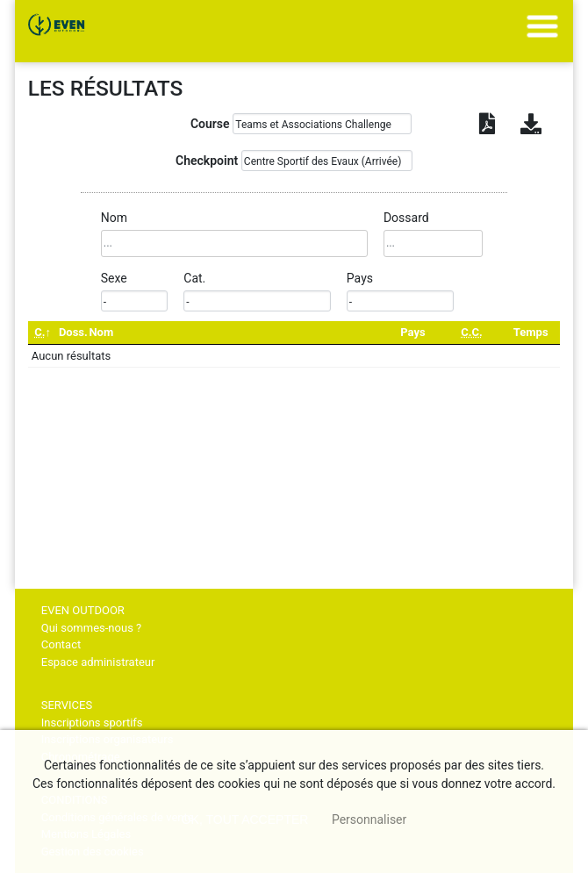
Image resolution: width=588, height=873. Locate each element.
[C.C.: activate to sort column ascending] (472, 333)
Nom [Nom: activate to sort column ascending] (101, 332)
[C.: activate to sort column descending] (43, 333)
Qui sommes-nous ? (91, 628)
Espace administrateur (98, 662)
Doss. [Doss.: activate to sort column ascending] (73, 332)
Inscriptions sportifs (92, 723)
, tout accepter (245, 819)
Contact (61, 644)
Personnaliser (369, 819)
